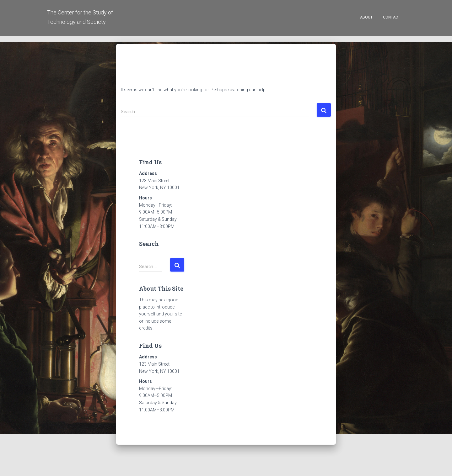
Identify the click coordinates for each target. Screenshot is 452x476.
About (366, 17)
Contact (392, 17)
